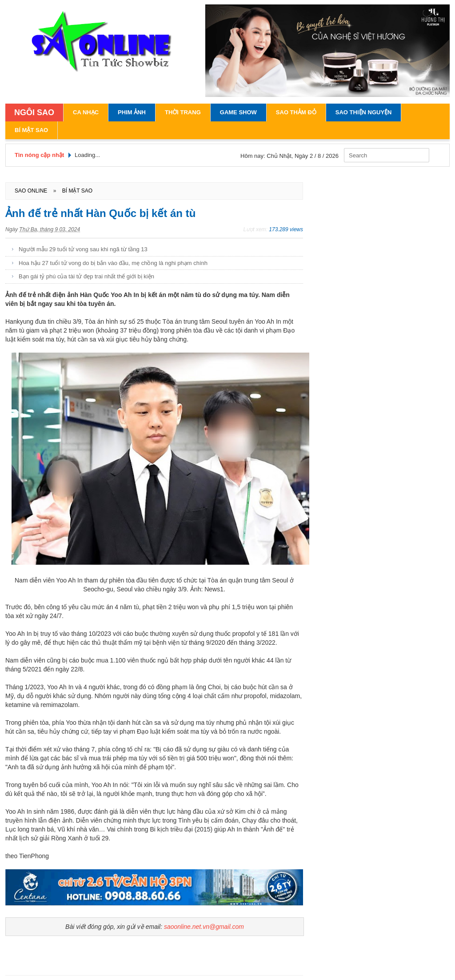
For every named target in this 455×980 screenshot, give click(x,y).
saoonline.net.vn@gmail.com (204, 927)
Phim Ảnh (132, 112)
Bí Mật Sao (31, 130)
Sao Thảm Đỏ (296, 112)
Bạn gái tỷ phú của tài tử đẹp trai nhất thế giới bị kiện (86, 276)
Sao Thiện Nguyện (364, 112)
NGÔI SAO (34, 112)
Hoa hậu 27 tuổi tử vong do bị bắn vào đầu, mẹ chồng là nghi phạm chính (113, 263)
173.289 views (286, 229)
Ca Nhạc (86, 112)
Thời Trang (183, 112)
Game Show (238, 112)
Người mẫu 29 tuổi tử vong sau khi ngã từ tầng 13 (83, 249)
